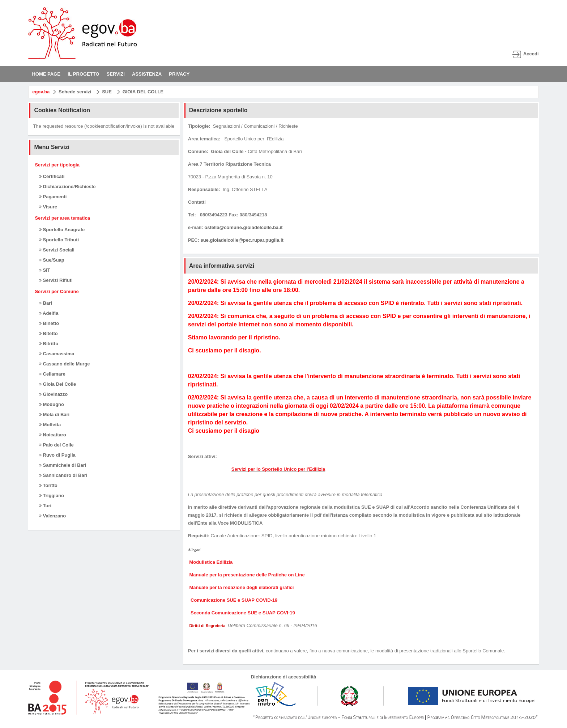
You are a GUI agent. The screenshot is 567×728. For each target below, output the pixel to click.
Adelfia (49, 313)
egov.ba (41, 92)
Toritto (48, 485)
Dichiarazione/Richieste (67, 187)
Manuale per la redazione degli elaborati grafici (242, 587)
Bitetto (48, 333)
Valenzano (52, 516)
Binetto (49, 323)
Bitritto (49, 344)
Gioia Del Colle (57, 384)
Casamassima (57, 354)
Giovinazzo (53, 394)
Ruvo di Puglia (57, 455)
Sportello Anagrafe (62, 230)
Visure (48, 207)
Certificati (52, 176)
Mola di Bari (54, 414)
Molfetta (50, 425)
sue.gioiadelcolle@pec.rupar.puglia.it (242, 240)
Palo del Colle (56, 445)
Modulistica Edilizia (212, 562)
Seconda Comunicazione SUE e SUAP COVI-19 (242, 613)
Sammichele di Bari (63, 465)
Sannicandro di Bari (63, 475)
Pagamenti (53, 197)
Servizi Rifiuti (56, 280)
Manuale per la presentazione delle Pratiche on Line (247, 575)
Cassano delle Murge (65, 364)
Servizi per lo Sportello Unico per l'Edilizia (278, 469)
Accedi (531, 54)
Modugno (52, 404)
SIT (45, 270)
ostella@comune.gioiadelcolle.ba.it (243, 227)
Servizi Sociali (57, 250)
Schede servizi (75, 92)
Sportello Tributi (59, 240)
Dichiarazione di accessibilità (284, 677)
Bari (46, 303)
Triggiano (52, 496)
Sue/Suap (52, 260)
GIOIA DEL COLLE (143, 92)
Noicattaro (53, 435)
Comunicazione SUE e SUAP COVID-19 (233, 600)
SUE (107, 92)
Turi (45, 506)
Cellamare (52, 374)
